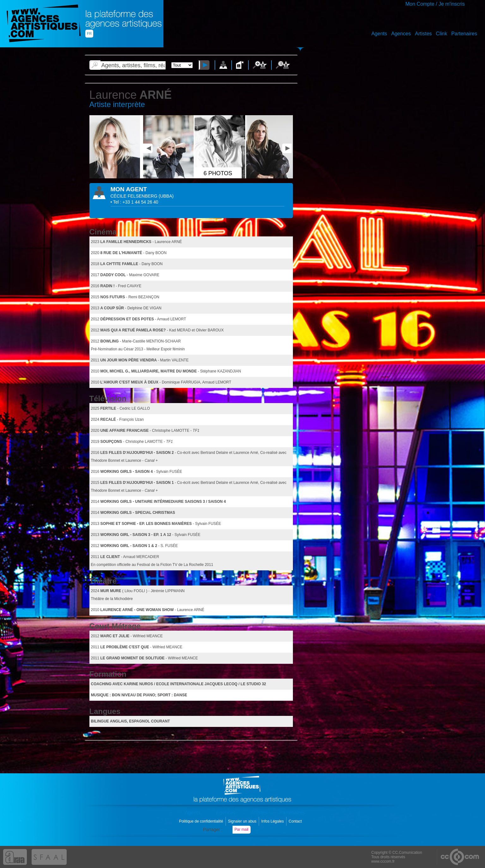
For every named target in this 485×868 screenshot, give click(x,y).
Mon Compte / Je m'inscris (435, 4)
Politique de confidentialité (202, 821)
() (166, 196)
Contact (296, 821)
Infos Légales (273, 821)
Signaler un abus (242, 821)
